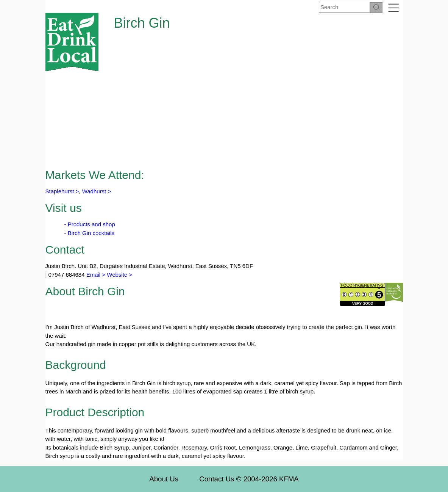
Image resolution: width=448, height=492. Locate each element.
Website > (119, 275)
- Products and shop (90, 224)
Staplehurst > (62, 191)
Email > (95, 275)
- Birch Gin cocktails (90, 233)
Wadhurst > (97, 191)
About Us (164, 479)
